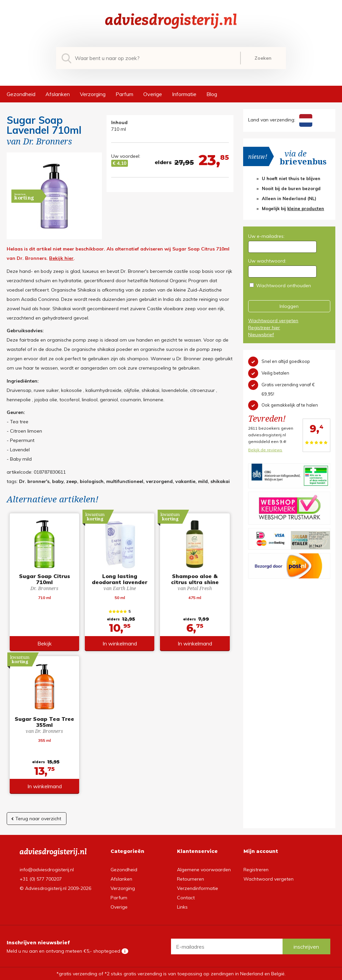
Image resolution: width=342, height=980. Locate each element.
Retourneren (191, 879)
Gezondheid (21, 94)
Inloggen (289, 306)
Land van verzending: (280, 120)
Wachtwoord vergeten (273, 321)
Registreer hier (264, 328)
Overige (153, 94)
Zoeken (263, 58)
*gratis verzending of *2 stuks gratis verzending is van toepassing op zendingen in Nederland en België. (171, 974)
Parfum (124, 94)
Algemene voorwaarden (204, 870)
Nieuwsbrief (261, 335)
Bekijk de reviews (265, 450)
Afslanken (58, 94)
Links (182, 907)
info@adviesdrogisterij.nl (47, 870)
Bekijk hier (61, 258)
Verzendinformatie (198, 888)
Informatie (184, 94)
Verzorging (93, 94)
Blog (212, 94)
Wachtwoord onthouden (284, 286)
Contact (186, 898)
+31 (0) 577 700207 (41, 879)
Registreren (256, 870)
